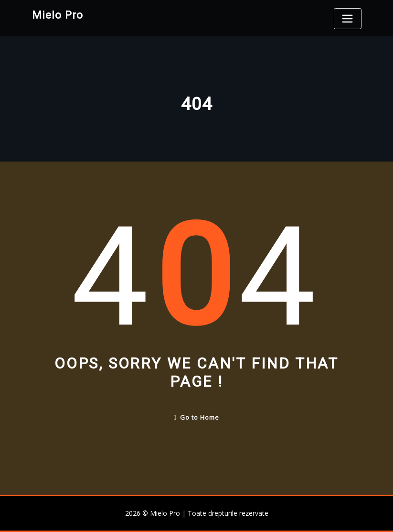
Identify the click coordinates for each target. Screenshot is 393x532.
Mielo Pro (58, 15)
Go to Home (196, 417)
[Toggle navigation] (348, 19)
